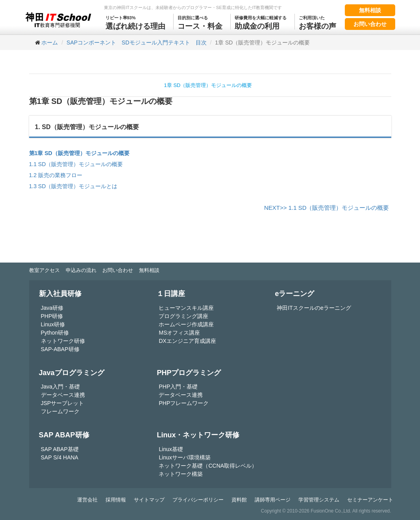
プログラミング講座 (183, 316)
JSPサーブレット (63, 403)
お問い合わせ (370, 24)
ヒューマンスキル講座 (186, 308)
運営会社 (87, 500)
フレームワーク (60, 411)
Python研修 (55, 333)
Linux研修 (53, 324)
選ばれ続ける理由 (135, 22)
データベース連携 (63, 395)
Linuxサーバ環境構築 (184, 457)
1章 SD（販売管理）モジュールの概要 (208, 85)
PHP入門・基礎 (178, 387)
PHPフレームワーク (184, 403)
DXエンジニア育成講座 (187, 341)
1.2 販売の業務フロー (56, 175)
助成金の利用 (261, 22)
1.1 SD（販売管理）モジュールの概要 (76, 164)
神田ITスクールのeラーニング (314, 308)
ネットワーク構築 (181, 474)
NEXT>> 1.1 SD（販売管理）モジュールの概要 (327, 208)
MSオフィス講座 (179, 333)
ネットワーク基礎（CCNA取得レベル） (208, 466)
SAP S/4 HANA (60, 457)
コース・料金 (200, 22)
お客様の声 (317, 22)
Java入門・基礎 (61, 387)
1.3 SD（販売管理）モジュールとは (73, 186)
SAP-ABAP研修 (60, 349)
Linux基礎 (171, 449)
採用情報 (116, 500)
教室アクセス (44, 270)
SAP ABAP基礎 (60, 449)
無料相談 (370, 10)
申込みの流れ (81, 270)
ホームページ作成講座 (186, 324)
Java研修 (52, 308)
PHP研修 (52, 316)
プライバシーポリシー (198, 500)
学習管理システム (319, 500)
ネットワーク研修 (63, 341)
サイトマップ (149, 500)
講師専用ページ (273, 500)
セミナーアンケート (370, 500)
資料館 (239, 500)
